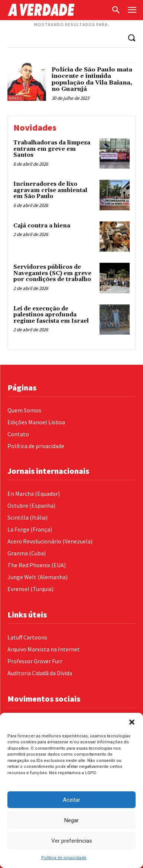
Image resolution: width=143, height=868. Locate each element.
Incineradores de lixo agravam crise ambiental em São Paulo (50, 190)
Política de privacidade (64, 858)
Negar (71, 820)
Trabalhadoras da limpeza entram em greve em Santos (52, 149)
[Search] (131, 37)
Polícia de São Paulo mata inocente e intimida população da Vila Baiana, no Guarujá (92, 79)
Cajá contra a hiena (42, 226)
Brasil (16, 98)
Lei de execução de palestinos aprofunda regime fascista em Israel (51, 315)
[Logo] (57, 10)
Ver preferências (72, 841)
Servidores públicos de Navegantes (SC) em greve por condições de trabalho (52, 273)
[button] (132, 722)
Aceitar (71, 800)
